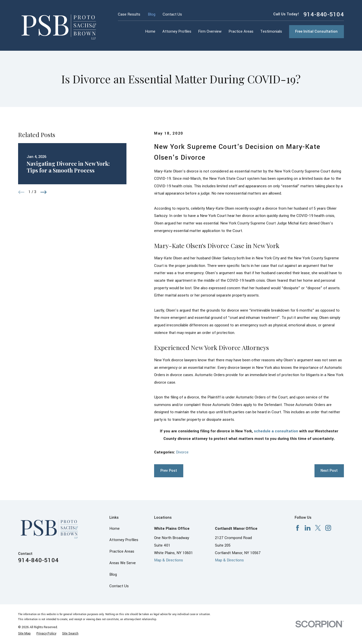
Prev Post (169, 471)
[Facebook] (298, 528)
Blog (152, 14)
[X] (318, 528)
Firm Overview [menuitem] (210, 32)
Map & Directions (169, 560)
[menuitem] (24, 634)
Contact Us (172, 14)
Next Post (329, 471)
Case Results (129, 14)
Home (115, 529)
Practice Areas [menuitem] (241, 32)
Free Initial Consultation (316, 32)
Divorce (182, 452)
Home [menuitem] (150, 32)
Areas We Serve (123, 563)
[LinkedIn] (308, 528)
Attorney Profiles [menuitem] (177, 32)
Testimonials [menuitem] (271, 32)
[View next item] (44, 192)
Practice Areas (122, 551)
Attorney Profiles (124, 540)
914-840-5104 (324, 15)
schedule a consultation (276, 431)
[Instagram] (328, 528)
